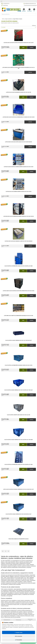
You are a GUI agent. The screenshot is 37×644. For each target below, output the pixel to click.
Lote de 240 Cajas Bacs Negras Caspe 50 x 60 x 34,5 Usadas (18, 241)
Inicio (3, 19)
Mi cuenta (29, 10)
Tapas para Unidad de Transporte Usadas (18, 539)
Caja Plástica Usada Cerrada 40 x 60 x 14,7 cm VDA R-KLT (19, 340)
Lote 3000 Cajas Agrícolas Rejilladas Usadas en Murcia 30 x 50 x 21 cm (19, 68)
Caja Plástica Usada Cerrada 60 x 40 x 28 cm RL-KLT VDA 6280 (18, 440)
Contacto (24, 10)
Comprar (32, 47)
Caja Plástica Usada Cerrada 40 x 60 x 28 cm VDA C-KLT (18, 514)
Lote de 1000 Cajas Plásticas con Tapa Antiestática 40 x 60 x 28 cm (18, 291)
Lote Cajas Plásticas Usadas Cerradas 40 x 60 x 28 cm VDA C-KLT (19, 489)
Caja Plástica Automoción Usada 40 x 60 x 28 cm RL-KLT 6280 (18, 266)
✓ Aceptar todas (18, 637)
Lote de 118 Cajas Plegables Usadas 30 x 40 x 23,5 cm (18, 92)
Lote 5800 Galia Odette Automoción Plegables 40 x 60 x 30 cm (18, 316)
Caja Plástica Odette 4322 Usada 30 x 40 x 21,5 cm (19, 415)
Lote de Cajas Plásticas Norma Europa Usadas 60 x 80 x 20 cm (18, 167)
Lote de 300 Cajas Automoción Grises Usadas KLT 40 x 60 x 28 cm (19, 216)
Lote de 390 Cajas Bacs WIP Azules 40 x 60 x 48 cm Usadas (18, 142)
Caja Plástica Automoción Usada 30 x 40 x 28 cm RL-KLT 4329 (18, 464)
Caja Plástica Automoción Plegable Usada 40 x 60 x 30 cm (18, 365)
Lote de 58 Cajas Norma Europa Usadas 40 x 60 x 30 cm (18, 192)
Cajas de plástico (9, 19)
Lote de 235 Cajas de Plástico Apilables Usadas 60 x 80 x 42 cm (19, 43)
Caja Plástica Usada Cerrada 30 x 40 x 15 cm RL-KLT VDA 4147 (18, 390)
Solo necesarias (18, 641)
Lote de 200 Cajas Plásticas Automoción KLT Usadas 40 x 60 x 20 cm (19, 117)
